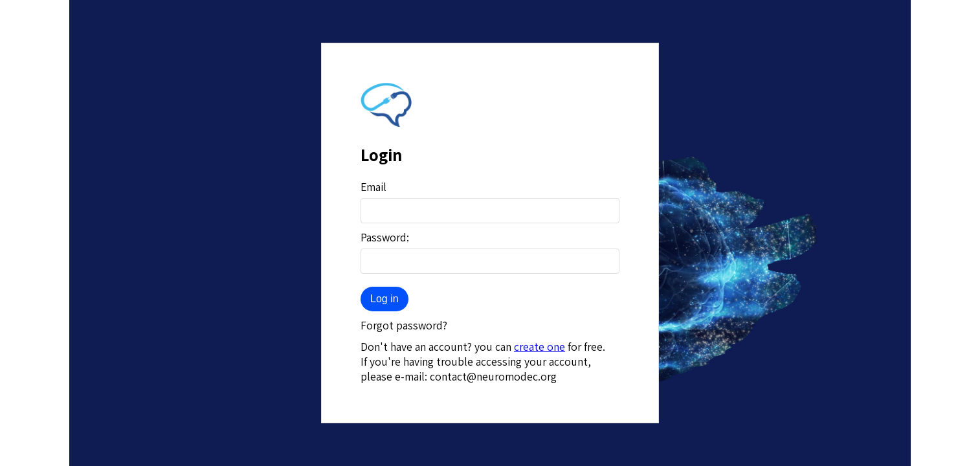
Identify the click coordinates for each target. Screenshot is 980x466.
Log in (384, 299)
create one (540, 347)
